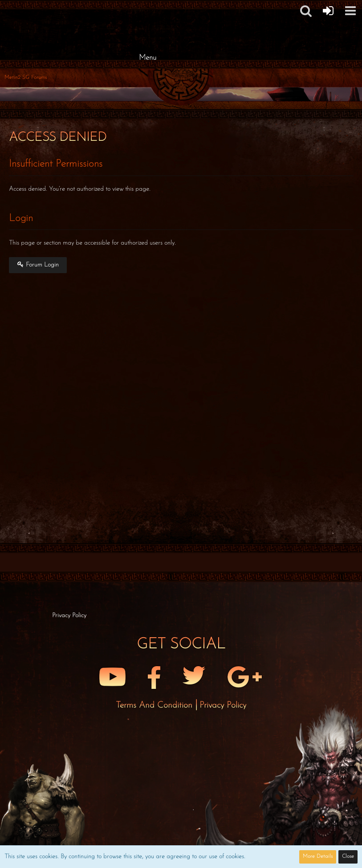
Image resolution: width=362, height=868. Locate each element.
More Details (318, 856)
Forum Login (38, 264)
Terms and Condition (155, 705)
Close (348, 856)
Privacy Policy (223, 705)
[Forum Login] (328, 11)
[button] (350, 11)
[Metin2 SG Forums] (148, 9)
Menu (148, 58)
